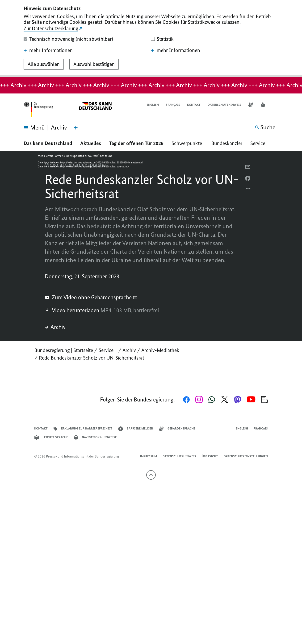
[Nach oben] (151, 475)
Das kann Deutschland (48, 143)
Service (260, 143)
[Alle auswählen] (44, 64)
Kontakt (194, 105)
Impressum (148, 456)
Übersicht (210, 456)
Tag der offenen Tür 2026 (136, 143)
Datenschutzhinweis (224, 105)
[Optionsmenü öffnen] (248, 190)
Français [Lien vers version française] (173, 105)
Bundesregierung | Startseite (64, 350)
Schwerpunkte (187, 143)
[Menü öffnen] (29, 128)
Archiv (55, 327)
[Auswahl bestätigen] (94, 64)
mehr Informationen (48, 50)
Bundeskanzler (227, 143)
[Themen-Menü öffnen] (76, 128)
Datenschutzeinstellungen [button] (246, 456)
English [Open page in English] (153, 105)
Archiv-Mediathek (160, 350)
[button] (275, 105)
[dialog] (151, 38)
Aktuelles (91, 143)
